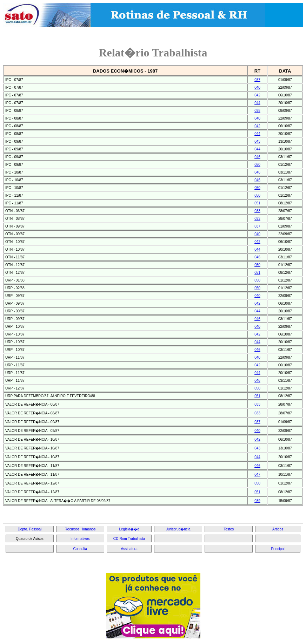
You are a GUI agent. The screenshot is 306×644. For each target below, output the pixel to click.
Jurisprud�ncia (178, 529)
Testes (229, 529)
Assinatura (129, 549)
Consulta (80, 549)
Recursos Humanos (80, 529)
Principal (278, 549)
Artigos (278, 529)
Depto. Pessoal (30, 529)
